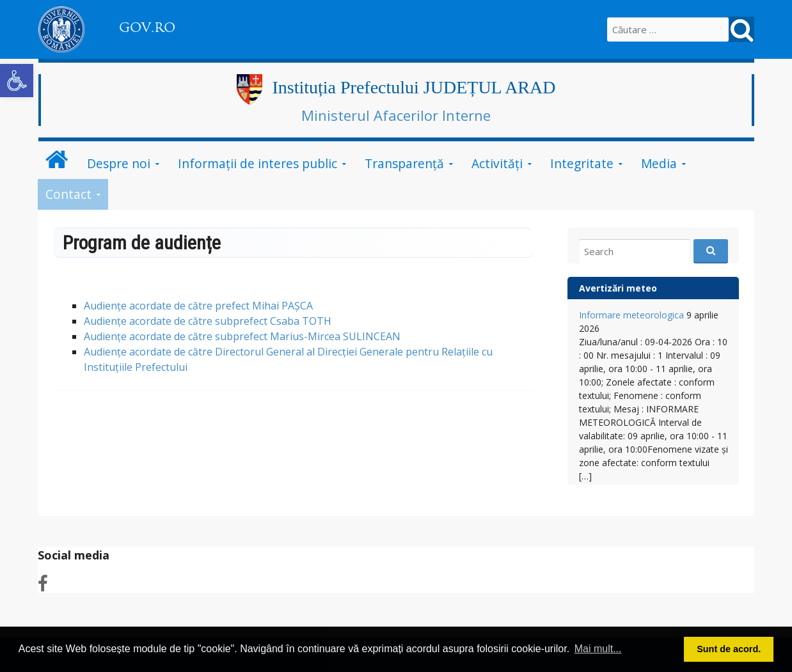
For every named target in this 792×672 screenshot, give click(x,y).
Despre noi (119, 163)
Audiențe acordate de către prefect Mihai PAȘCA (198, 306)
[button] (17, 81)
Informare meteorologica (631, 315)
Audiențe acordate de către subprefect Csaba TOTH (208, 321)
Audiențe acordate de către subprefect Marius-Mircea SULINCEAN (242, 336)
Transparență (404, 163)
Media (659, 163)
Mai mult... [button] (598, 649)
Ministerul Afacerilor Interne (396, 115)
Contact (68, 194)
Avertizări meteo (618, 288)
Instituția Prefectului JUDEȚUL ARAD (414, 87)
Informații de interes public (257, 163)
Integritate (582, 163)
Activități (497, 163)
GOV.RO (147, 27)
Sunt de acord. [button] (729, 649)
